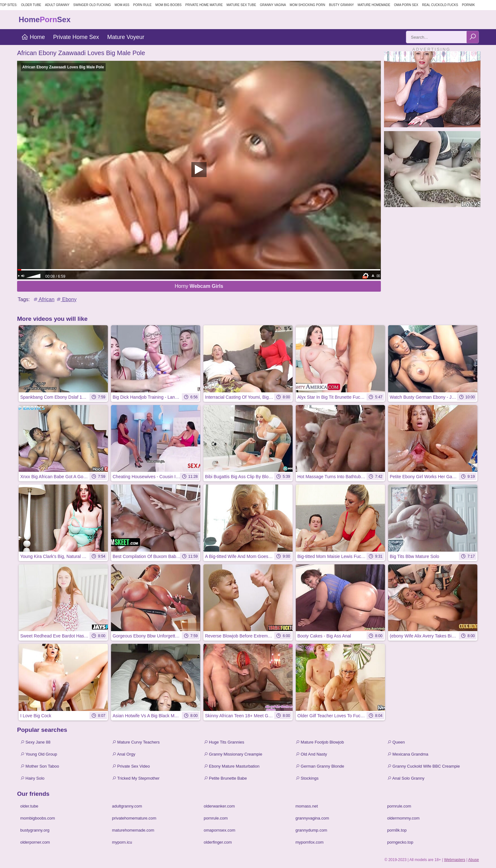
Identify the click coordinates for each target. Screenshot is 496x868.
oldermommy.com (403, 818)
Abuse (474, 860)
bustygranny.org (35, 830)
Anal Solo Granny (406, 778)
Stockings (307, 778)
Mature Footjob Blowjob (320, 742)
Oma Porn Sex (406, 5)
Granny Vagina (273, 5)
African (43, 299)
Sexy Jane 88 (35, 742)
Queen (396, 742)
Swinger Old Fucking (92, 5)
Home (33, 37)
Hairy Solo (32, 778)
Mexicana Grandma (408, 754)
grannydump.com (311, 830)
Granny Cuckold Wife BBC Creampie (424, 766)
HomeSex (45, 19)
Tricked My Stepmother (136, 778)
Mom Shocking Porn (307, 5)
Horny (199, 286)
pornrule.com (399, 806)
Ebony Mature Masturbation (232, 766)
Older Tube (31, 5)
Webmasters (455, 860)
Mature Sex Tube (241, 5)
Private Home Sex (76, 37)
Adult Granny (57, 5)
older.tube (29, 806)
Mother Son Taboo (40, 766)
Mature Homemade (374, 5)
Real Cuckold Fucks (440, 5)
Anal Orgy (124, 754)
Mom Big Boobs (168, 5)
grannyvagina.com (312, 818)
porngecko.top (400, 842)
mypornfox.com (310, 842)
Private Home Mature (204, 5)
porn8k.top (397, 830)
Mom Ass (122, 5)
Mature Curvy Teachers (136, 742)
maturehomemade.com (133, 830)
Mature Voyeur (126, 37)
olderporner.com (35, 842)
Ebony (66, 299)
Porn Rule (142, 5)
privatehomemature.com (134, 818)
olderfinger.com (218, 842)
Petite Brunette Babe (225, 778)
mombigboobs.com (38, 818)
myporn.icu (122, 842)
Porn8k (468, 5)
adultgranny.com (127, 806)
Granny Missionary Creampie (233, 754)
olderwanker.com (219, 806)
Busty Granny (341, 5)
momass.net (307, 806)
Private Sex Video (131, 766)
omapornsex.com (220, 830)
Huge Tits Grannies (224, 742)
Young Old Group (39, 754)
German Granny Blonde (320, 766)
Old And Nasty (311, 754)
